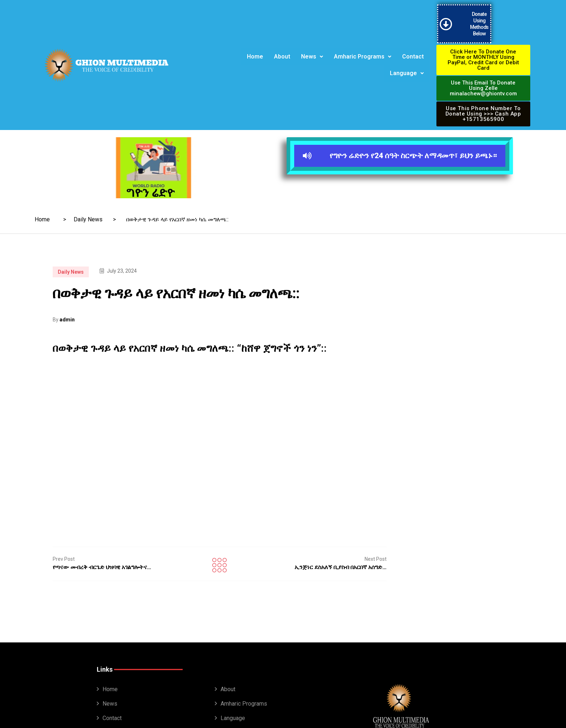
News (312, 50)
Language (407, 67)
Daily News (88, 206)
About (282, 50)
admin (67, 307)
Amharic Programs (363, 50)
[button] (312, 50)
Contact (413, 50)
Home (255, 50)
